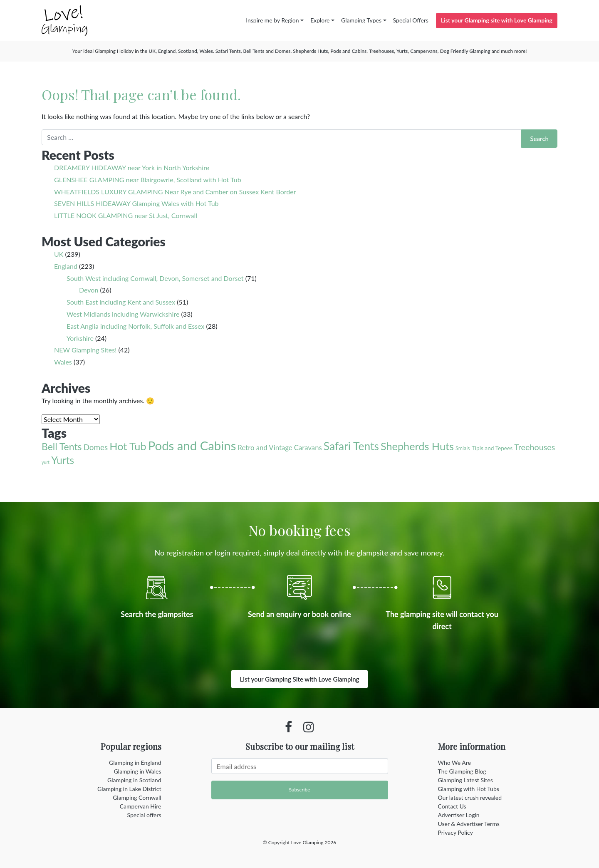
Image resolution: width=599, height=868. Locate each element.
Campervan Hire (141, 806)
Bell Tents (254, 51)
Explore (320, 20)
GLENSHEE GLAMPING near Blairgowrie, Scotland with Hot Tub (148, 180)
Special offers (144, 815)
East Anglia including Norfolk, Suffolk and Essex (135, 326)
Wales (206, 51)
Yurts (402, 51)
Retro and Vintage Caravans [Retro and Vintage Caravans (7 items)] (280, 448)
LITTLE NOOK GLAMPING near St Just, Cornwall (126, 215)
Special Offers (411, 20)
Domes (283, 51)
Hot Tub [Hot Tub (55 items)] (128, 446)
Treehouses (381, 51)
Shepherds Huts (310, 51)
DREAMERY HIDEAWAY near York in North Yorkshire (132, 167)
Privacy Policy (455, 832)
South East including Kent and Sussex (121, 302)
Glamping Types (361, 20)
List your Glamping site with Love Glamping (497, 20)
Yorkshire (80, 338)
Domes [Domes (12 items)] (96, 447)
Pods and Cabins (348, 51)
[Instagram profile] (309, 727)
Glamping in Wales (138, 771)
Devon (89, 290)
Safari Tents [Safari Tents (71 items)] (351, 446)
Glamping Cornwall (137, 797)
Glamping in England (135, 763)
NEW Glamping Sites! (85, 350)
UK (152, 51)
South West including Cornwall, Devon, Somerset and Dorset (155, 278)
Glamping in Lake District (129, 789)
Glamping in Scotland (134, 780)
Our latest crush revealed (470, 797)
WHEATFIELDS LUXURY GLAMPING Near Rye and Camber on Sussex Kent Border (175, 192)
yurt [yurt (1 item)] (46, 462)
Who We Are (454, 763)
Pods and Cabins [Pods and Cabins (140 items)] (192, 445)
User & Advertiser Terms (469, 824)
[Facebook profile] (288, 727)
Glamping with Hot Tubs (469, 789)
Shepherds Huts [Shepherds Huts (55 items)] (417, 446)
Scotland (188, 51)
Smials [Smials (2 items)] (463, 448)
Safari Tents (228, 51)
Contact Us (452, 806)
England (167, 51)
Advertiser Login (459, 815)
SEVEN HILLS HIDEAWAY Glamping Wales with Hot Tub (136, 203)
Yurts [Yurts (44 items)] (63, 460)
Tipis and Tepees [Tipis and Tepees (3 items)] (492, 448)
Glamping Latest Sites (465, 780)
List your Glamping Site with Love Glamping (300, 679)
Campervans (424, 51)
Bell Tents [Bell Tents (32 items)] (62, 446)
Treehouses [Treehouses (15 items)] (535, 447)
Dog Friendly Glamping (465, 51)
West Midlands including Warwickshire (123, 314)
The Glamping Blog (462, 771)
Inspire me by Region (272, 20)
